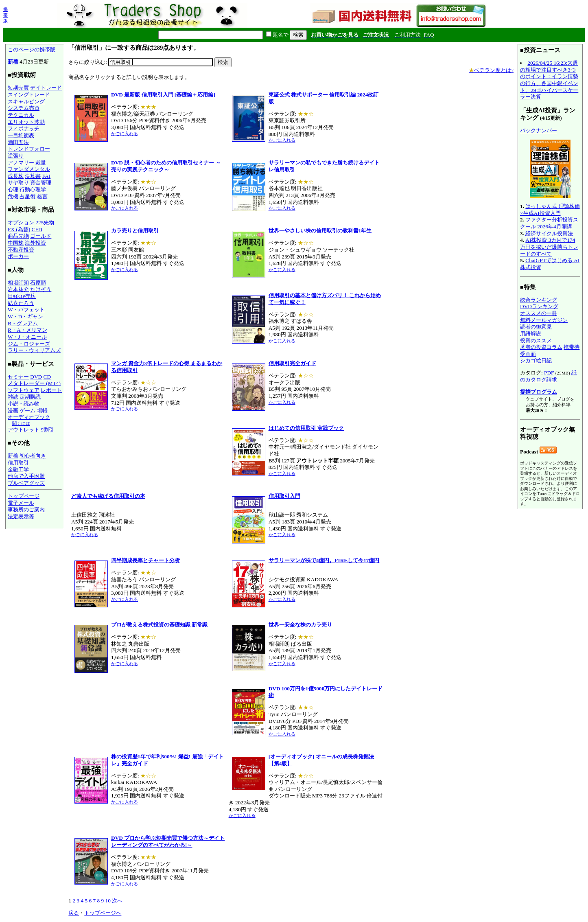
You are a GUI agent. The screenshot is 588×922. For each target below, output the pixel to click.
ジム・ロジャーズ (29, 344)
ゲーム (27, 411)
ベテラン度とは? (491, 70)
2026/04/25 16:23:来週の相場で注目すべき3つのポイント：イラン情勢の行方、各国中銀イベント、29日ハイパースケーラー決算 (549, 80)
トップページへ (103, 913)
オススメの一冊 (539, 313)
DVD (36, 377)
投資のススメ (536, 341)
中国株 (16, 243)
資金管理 (41, 183)
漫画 (13, 411)
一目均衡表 (21, 135)
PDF (549, 373)
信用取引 (18, 463)
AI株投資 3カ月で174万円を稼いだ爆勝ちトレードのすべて (549, 247)
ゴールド (41, 236)
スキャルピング (26, 102)
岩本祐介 (18, 289)
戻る (74, 913)
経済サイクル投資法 (549, 233)
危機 (13, 196)
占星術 (27, 196)
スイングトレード (29, 95)
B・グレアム (23, 323)
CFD (37, 229)
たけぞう (41, 289)
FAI (47, 176)
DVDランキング (539, 306)
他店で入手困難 (26, 476)
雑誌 (13, 397)
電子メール (21, 503)
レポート (51, 390)
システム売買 (24, 108)
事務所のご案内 (26, 509)
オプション (21, 222)
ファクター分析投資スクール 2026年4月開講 (549, 223)
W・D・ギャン (25, 316)
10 (108, 901)
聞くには (21, 423)
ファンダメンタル (29, 169)
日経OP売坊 (22, 296)
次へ (117, 901)
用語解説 (531, 334)
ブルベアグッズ (26, 483)
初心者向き (33, 456)
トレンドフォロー (29, 149)
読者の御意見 (536, 327)
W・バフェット (26, 310)
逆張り (16, 156)
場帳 (42, 411)
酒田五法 (18, 142)
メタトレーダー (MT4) (34, 383)
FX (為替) (19, 229)
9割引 (47, 430)
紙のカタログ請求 (548, 376)
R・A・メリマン (27, 330)
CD (47, 377)
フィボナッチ (24, 128)
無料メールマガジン (544, 320)
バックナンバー (539, 130)
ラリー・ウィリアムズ (34, 350)
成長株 (16, 176)
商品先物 (18, 236)
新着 (13, 62)
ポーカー (18, 256)
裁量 (41, 163)
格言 (42, 196)
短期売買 (18, 88)
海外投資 (35, 243)
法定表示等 (21, 516)
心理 (13, 189)
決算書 (33, 176)
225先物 (45, 222)
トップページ (24, 496)
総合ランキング (539, 300)
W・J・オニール (27, 337)
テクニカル (21, 115)
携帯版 (5, 15)
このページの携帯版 (32, 49)
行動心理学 (33, 189)
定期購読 (30, 397)
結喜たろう (21, 303)
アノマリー (21, 163)
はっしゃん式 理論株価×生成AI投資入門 (550, 210)
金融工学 (18, 470)
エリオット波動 (26, 122)
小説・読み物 (24, 404)
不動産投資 (21, 250)
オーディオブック (29, 417)
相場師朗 (18, 283)
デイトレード (46, 88)
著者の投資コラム (541, 347)
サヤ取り (18, 183)
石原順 (38, 283)
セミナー (18, 377)
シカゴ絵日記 (536, 360)
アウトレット (24, 430)
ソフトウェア (24, 390)
